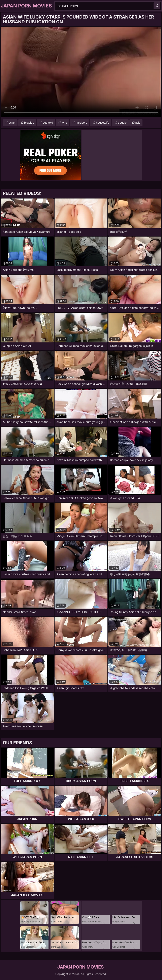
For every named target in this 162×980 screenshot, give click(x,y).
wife (64, 122)
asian (12, 122)
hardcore (82, 122)
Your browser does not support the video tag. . (81, 72)
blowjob (29, 122)
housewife (103, 122)
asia (138, 122)
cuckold (48, 122)
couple (122, 122)
